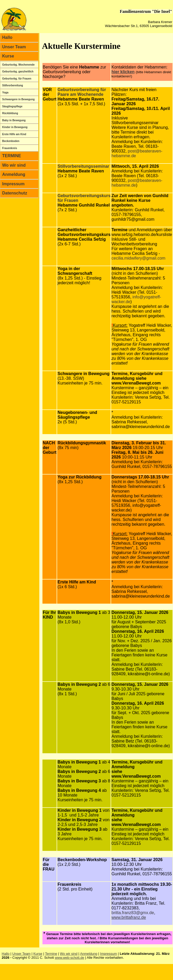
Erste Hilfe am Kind (14, 134)
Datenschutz (15, 193)
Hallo (7, 37)
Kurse (8, 56)
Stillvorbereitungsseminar (83, 166)
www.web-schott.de (69, 958)
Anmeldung (14, 174)
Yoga (5, 93)
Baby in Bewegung (14, 120)
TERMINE (12, 156)
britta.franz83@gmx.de (133, 913)
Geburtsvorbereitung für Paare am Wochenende (82, 92)
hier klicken (123, 72)
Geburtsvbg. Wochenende (18, 65)
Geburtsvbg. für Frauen (17, 79)
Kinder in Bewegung (15, 127)
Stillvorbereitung (12, 85)
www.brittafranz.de (129, 917)
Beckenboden (11, 141)
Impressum (13, 184)
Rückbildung (10, 113)
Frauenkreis (10, 148)
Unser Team (14, 47)
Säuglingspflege (12, 106)
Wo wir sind (14, 165)
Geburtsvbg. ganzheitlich (18, 72)
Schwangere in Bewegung (18, 99)
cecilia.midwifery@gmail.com (138, 258)
